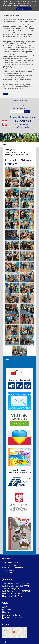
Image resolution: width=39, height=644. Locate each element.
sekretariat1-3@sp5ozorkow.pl (14, 596)
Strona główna (15, 101)
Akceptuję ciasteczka (24, 9)
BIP (4, 607)
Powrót (9, 360)
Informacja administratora (19, 109)
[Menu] (19, 145)
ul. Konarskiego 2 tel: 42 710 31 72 (16, 589)
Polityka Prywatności (11, 615)
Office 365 (7, 612)
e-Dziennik (7, 610)
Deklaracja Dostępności (12, 618)
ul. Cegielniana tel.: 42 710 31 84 (15, 584)
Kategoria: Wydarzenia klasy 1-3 (18, 152)
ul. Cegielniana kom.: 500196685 (15, 586)
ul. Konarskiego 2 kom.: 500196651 (16, 591)
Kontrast (29, 105)
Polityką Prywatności (15, 4)
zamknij (6, 94)
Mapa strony (24, 101)
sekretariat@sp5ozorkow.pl (13, 594)
